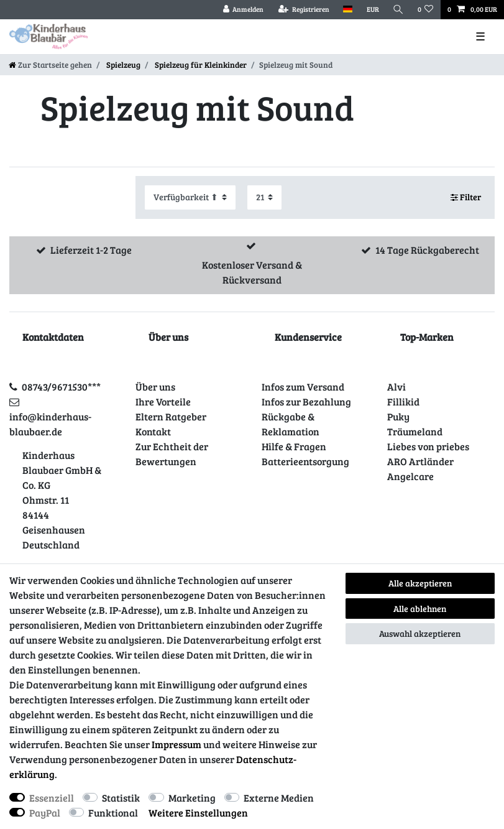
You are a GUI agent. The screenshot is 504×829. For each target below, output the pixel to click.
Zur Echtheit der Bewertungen (172, 454)
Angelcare (410, 476)
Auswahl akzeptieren (420, 633)
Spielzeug (122, 65)
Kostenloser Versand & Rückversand (252, 272)
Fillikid (403, 401)
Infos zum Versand (303, 387)
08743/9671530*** (61, 387)
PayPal (45, 813)
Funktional (113, 813)
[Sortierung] (190, 197)
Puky (398, 416)
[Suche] (398, 10)
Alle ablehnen (420, 609)
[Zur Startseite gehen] (50, 65)
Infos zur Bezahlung (306, 401)
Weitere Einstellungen (198, 813)
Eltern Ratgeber (171, 416)
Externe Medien (279, 798)
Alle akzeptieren (420, 583)
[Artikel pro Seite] (264, 197)
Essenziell (52, 798)
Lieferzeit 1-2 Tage (91, 250)
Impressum (176, 744)
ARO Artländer (420, 461)
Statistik (121, 798)
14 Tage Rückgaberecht (427, 250)
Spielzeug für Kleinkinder (200, 65)
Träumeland (415, 431)
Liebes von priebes (428, 446)
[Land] (348, 10)
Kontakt (153, 431)
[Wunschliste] (426, 10)
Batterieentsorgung (305, 461)
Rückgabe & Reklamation (291, 424)
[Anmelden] (243, 10)
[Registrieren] (304, 10)
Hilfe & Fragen (294, 446)
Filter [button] (466, 197)
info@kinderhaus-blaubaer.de (50, 424)
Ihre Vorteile (163, 401)
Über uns (155, 387)
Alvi (396, 387)
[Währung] (372, 10)
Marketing (192, 798)
